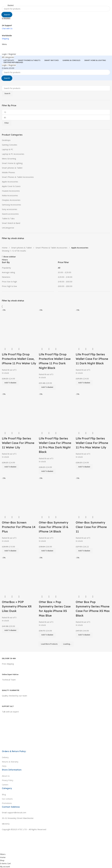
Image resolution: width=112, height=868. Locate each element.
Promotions (7, 803)
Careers (5, 785)
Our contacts (7, 799)
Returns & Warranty (10, 762)
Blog (4, 794)
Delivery (5, 757)
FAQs (4, 766)
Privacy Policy (8, 780)
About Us (6, 776)
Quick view (86, 597)
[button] (84, 635)
